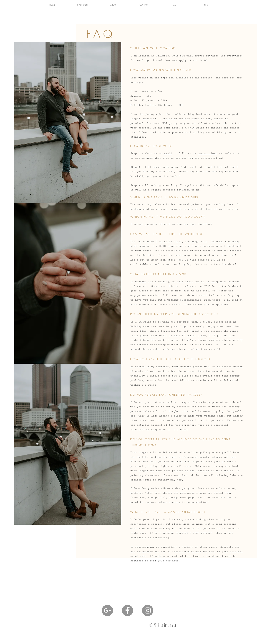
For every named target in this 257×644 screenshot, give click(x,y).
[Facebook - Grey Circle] (128, 610)
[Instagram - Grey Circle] (148, 610)
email (168, 153)
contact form (207, 153)
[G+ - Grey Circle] (107, 610)
